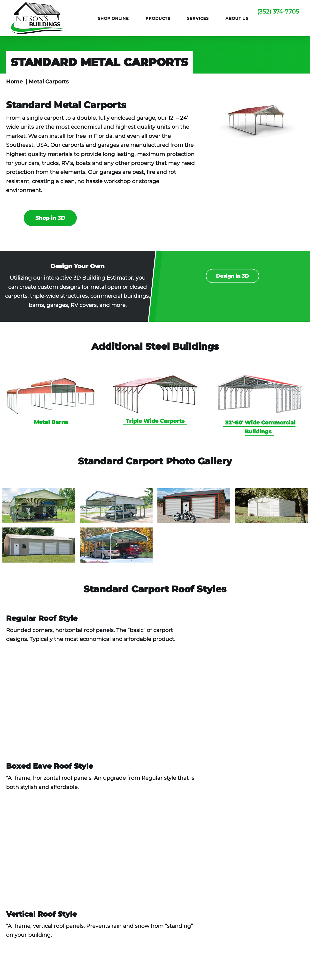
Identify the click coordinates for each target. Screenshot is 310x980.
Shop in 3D (50, 218)
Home (14, 82)
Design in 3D (232, 276)
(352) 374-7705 (278, 11)
